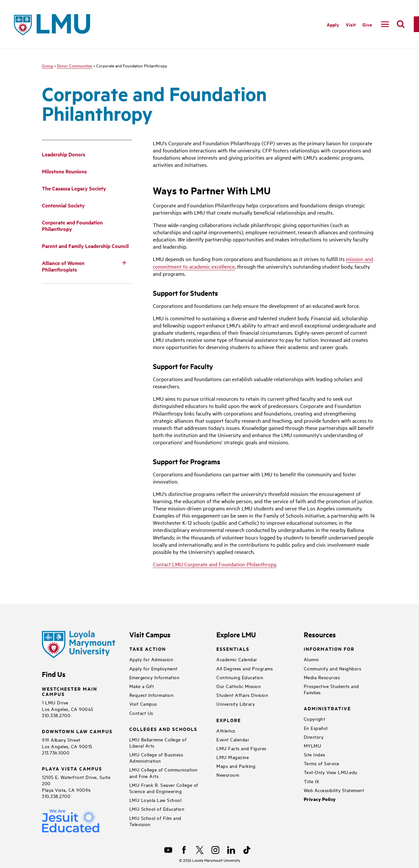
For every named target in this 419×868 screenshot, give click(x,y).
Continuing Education (240, 677)
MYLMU (313, 745)
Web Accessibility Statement (334, 790)
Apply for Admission (151, 659)
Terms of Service (322, 763)
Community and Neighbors (333, 668)
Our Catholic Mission (239, 686)
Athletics (226, 730)
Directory (314, 737)
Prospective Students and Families (331, 689)
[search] (401, 24)
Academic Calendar (237, 659)
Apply (333, 24)
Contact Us (141, 713)
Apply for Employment (154, 668)
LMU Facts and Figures (241, 748)
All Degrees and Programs (245, 668)
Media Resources (322, 677)
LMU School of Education (157, 809)
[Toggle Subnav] (124, 262)
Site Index (315, 754)
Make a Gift (142, 686)
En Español (316, 728)
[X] (200, 850)
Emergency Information (155, 677)
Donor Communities (75, 65)
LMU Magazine (233, 757)
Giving (47, 65)
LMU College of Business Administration (156, 757)
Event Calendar (233, 739)
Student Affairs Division (242, 695)
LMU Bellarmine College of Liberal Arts (158, 742)
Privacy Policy (320, 799)
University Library (236, 704)
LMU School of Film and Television (155, 821)
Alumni (311, 659)
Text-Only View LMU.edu (331, 772)
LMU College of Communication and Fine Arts (164, 772)
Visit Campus (143, 704)
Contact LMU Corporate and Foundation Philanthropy (214, 564)
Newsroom (228, 775)
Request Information (152, 695)
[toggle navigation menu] (385, 24)
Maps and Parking (236, 766)
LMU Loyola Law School (155, 800)
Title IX (312, 781)
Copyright (315, 719)
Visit (351, 24)
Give (367, 24)
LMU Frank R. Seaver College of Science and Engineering (164, 788)
